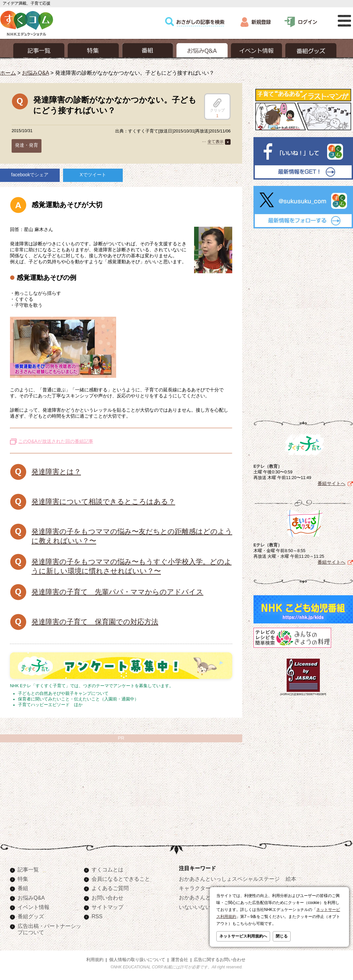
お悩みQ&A (35, 73)
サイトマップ (107, 907)
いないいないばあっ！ (205, 907)
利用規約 (95, 960)
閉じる (282, 936)
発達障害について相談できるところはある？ (103, 501)
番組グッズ (31, 916)
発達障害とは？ (56, 472)
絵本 (291, 879)
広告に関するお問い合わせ (220, 960)
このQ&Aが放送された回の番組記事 (56, 441)
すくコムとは (107, 869)
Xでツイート (93, 175)
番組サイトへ (331, 483)
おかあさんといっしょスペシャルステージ (229, 879)
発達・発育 (27, 145)
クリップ (217, 105)
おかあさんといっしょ (205, 897)
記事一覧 (28, 869)
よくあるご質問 (110, 888)
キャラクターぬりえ (203, 888)
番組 (23, 888)
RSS (97, 916)
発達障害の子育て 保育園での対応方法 (95, 622)
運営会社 (179, 960)
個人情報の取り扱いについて (137, 960)
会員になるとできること (121, 879)
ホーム (8, 73)
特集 (23, 879)
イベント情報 (34, 907)
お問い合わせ (107, 898)
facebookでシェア (30, 175)
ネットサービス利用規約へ (243, 936)
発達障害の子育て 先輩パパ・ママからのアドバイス (117, 592)
